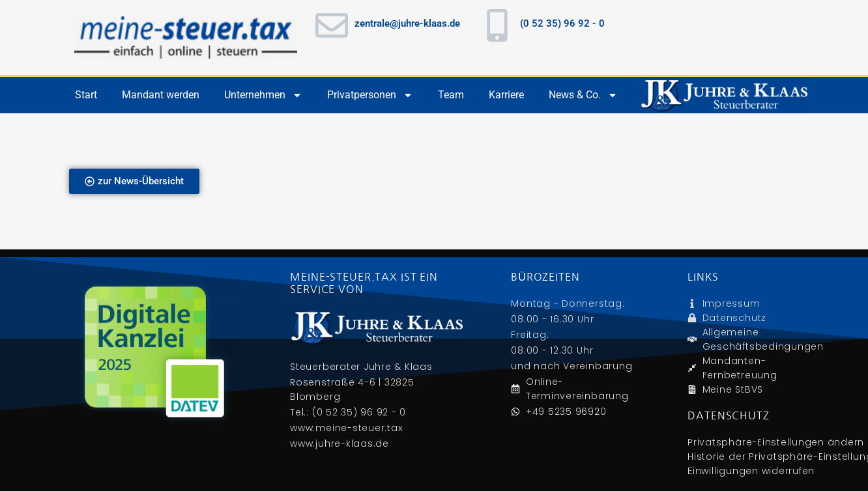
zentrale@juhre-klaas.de (407, 23)
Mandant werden (161, 95)
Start (86, 95)
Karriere (506, 95)
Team (451, 95)
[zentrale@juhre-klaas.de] (332, 25)
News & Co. (583, 95)
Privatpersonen (370, 95)
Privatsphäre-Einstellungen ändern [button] (776, 442)
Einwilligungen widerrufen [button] (751, 471)
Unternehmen (263, 95)
